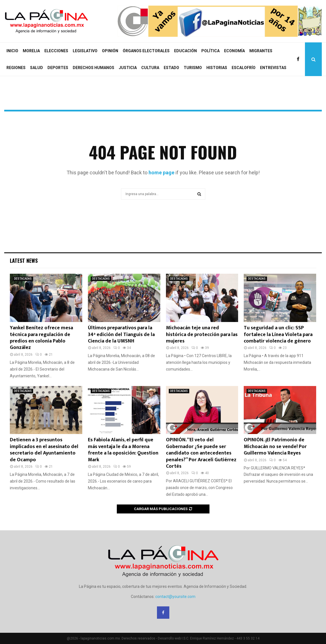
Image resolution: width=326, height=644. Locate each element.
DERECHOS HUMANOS (94, 68)
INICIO (12, 51)
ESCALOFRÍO (244, 68)
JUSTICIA (128, 68)
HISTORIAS (217, 68)
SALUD (37, 68)
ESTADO (171, 68)
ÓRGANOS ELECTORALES (146, 51)
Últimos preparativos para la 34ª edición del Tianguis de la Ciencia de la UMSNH (121, 334)
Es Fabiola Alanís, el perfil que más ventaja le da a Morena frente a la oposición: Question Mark (123, 450)
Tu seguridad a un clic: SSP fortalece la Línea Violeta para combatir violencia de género (278, 334)
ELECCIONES (56, 51)
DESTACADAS (23, 279)
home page (161, 173)
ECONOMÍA (234, 51)
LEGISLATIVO (85, 51)
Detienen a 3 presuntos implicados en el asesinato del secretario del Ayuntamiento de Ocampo (44, 450)
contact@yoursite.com (175, 597)
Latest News (24, 261)
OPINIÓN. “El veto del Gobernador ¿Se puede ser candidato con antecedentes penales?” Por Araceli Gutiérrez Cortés (201, 453)
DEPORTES (58, 68)
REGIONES (16, 68)
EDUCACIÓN (185, 51)
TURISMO (193, 68)
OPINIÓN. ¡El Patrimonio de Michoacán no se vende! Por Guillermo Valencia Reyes (275, 447)
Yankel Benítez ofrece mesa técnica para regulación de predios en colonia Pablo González (41, 338)
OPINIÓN (110, 51)
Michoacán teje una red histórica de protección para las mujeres (202, 334)
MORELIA (31, 51)
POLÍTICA (210, 51)
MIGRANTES (261, 51)
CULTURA (150, 68)
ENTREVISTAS (273, 68)
